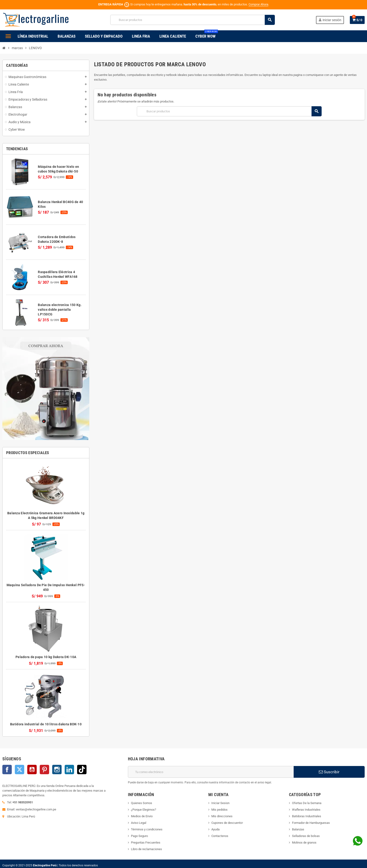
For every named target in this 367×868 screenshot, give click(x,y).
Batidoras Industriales (307, 816)
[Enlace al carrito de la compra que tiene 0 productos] (357, 20)
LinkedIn (69, 770)
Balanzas (298, 829)
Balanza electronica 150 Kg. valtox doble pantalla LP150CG (60, 310)
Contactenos (220, 836)
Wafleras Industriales (306, 810)
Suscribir (329, 772)
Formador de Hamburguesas (311, 823)
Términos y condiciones (147, 829)
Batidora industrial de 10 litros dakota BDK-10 (46, 724)
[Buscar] (192, 20)
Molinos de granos (304, 842)
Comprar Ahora (258, 4)
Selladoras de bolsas (306, 836)
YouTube (32, 770)
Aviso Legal (139, 823)
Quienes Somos (142, 803)
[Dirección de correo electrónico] (211, 772)
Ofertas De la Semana (307, 803)
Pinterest (44, 770)
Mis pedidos (219, 810)
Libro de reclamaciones (146, 849)
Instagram (57, 770)
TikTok (82, 770)
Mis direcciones (222, 816)
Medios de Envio (142, 816)
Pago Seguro (139, 836)
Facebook (7, 770)
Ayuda (215, 829)
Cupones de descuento (227, 823)
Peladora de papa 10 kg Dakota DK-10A (46, 657)
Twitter (20, 770)
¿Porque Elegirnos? (144, 810)
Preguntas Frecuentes (146, 842)
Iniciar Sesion (220, 803)
